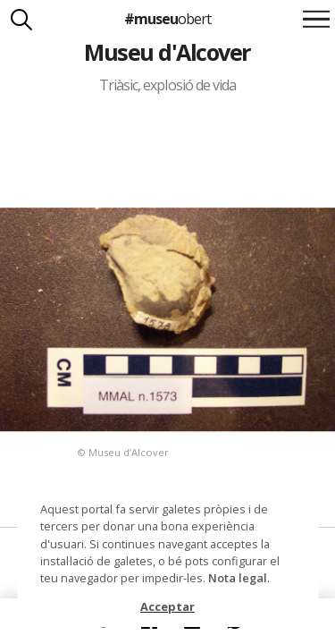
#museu (167, 19)
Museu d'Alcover (167, 52)
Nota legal (238, 578)
